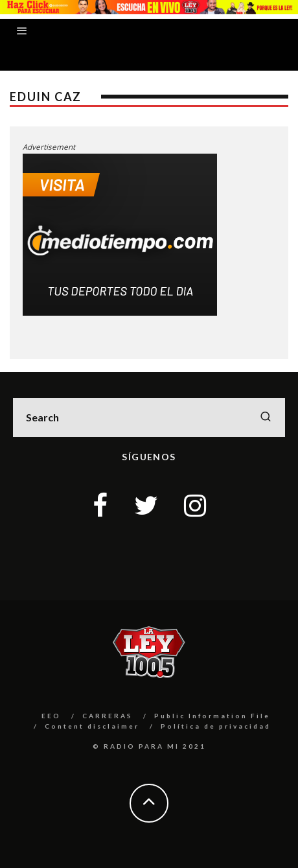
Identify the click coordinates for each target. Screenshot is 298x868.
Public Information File (212, 716)
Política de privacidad (216, 726)
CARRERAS (108, 716)
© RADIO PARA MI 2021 (149, 746)
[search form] (149, 417)
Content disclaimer (92, 726)
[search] (266, 417)
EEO (51, 716)
